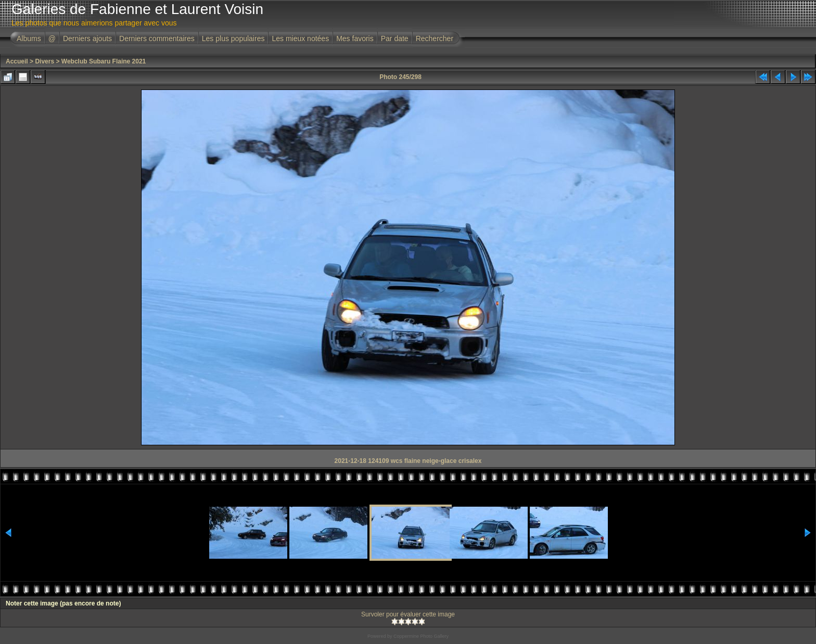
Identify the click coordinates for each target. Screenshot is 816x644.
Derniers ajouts (87, 38)
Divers (44, 61)
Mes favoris (355, 38)
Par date (395, 38)
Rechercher (435, 38)
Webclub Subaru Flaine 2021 (104, 61)
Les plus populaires (233, 38)
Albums (29, 38)
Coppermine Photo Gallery (421, 636)
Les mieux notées (300, 38)
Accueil (17, 61)
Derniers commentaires (157, 38)
